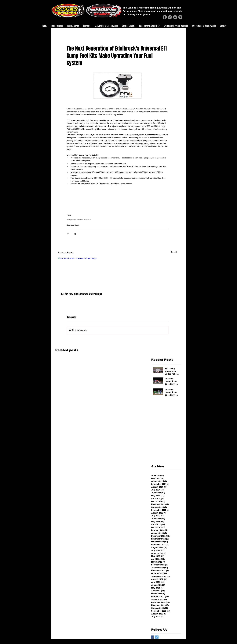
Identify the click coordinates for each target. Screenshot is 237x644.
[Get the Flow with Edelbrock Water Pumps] (87, 273)
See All (174, 252)
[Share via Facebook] (68, 234)
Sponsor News (73, 225)
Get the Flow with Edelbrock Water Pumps (82, 294)
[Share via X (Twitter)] (75, 234)
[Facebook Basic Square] (153, 637)
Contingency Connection (75, 219)
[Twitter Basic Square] (157, 637)
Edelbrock (87, 219)
